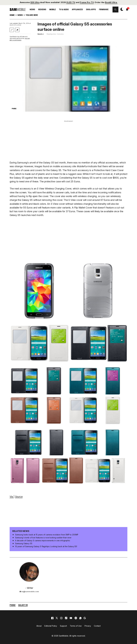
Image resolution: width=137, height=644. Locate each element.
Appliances (77, 10)
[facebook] (52, 618)
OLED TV (71, 2)
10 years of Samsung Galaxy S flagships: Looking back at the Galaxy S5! (46, 546)
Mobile (53, 10)
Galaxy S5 (23, 605)
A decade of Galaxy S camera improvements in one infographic (43, 541)
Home (12, 15)
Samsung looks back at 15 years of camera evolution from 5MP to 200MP (47, 535)
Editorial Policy (51, 626)
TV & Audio (64, 10)
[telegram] (76, 618)
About (39, 626)
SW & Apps (91, 10)
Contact (97, 626)
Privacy (88, 626)
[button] (115, 10)
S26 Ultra (35, 2)
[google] (85, 618)
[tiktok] (66, 618)
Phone (13, 605)
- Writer (29, 588)
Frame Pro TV (87, 2)
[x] (57, 618)
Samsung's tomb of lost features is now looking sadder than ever (43, 538)
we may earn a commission (20, 39)
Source (19, 497)
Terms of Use (76, 626)
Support (63, 626)
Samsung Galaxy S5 (24, 543)
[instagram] (61, 618)
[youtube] (71, 618)
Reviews (42, 10)
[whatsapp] (80, 618)
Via (12, 497)
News (32, 10)
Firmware (104, 10)
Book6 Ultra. (111, 2)
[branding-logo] (18, 9)
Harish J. (41, 34)
